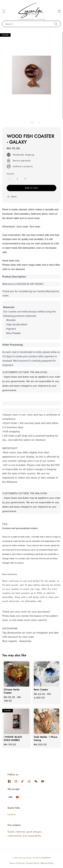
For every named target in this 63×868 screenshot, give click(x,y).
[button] (4, 11)
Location (12, 814)
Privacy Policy (33, 863)
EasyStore (46, 858)
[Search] (56, 24)
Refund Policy (47, 863)
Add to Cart (31, 188)
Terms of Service (17, 863)
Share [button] (12, 197)
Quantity (10, 174)
